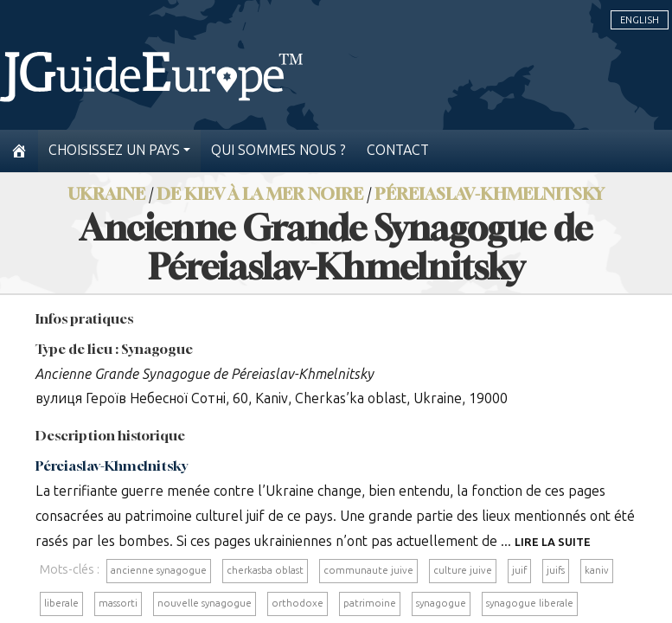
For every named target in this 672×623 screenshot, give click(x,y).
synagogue (441, 603)
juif (519, 570)
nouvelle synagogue (205, 603)
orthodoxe (298, 603)
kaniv (597, 570)
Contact (398, 150)
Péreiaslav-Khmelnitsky (490, 193)
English (640, 20)
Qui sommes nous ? (278, 150)
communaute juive (368, 570)
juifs (556, 570)
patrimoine (370, 603)
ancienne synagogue (159, 570)
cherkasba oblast (265, 570)
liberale (61, 603)
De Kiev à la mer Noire (260, 193)
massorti (118, 603)
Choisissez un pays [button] (114, 150)
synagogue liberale (530, 603)
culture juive (463, 570)
